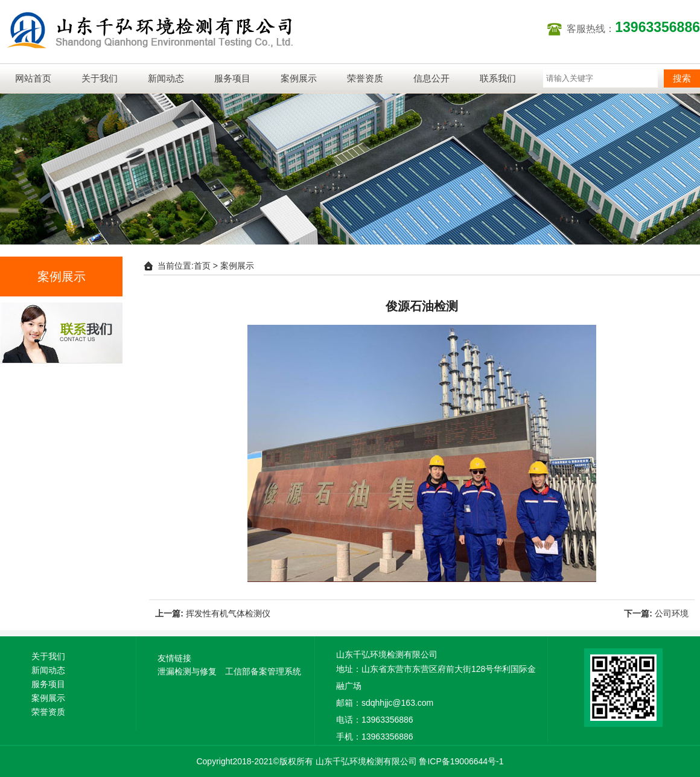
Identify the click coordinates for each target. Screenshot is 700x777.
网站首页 (33, 78)
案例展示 (299, 78)
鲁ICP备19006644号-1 (461, 761)
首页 (202, 266)
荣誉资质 (365, 78)
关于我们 (100, 78)
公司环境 (672, 613)
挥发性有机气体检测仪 (228, 613)
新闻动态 (166, 78)
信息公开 (431, 78)
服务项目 (232, 78)
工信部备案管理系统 (263, 671)
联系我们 (498, 78)
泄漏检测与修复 (187, 671)
